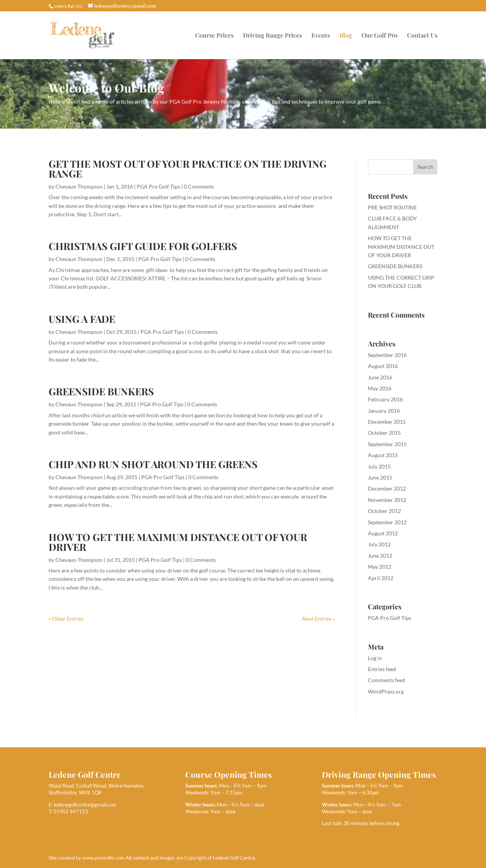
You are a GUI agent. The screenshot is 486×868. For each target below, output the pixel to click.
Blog (346, 36)
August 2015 (383, 455)
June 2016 (380, 377)
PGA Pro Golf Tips (158, 186)
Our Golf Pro (379, 36)
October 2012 (384, 511)
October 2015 (384, 433)
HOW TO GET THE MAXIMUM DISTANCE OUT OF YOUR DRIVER (178, 542)
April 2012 (381, 578)
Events (321, 36)
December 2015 (387, 422)
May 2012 (380, 567)
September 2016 (387, 355)
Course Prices (214, 36)
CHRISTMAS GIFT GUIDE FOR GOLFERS (143, 246)
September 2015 (387, 444)
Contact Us (422, 36)
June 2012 (380, 556)
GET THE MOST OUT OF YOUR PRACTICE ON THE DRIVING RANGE (188, 169)
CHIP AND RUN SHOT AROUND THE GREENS (153, 464)
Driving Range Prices (272, 36)
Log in (375, 658)
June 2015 (380, 477)
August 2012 (383, 533)
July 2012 (379, 544)
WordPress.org (386, 691)
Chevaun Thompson (79, 186)
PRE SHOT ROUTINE (392, 207)
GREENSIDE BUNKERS (101, 391)
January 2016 (384, 411)
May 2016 (380, 388)
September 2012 (387, 522)
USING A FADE (82, 319)
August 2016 (383, 366)
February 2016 (385, 399)
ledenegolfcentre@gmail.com (85, 805)
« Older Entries (66, 619)
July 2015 (379, 466)
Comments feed (387, 680)
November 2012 (387, 500)
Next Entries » (319, 619)
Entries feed (382, 669)
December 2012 (387, 488)
